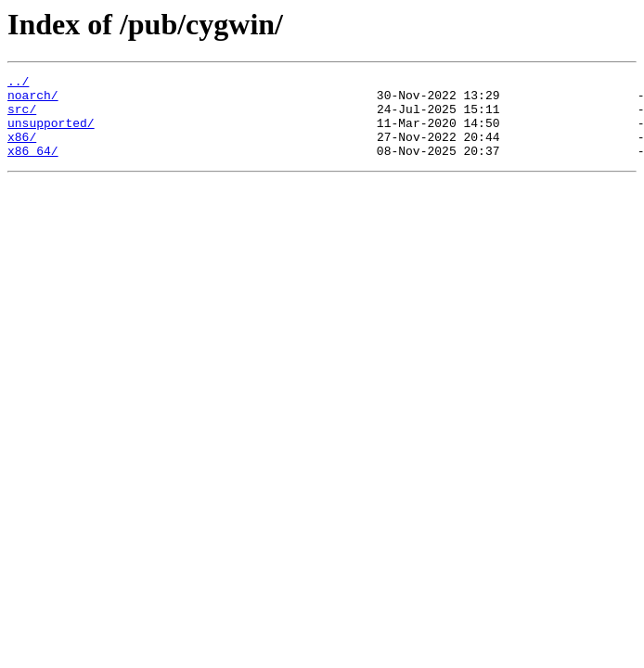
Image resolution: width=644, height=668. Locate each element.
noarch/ (33, 100)
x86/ (22, 150)
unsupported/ (51, 134)
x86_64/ (33, 167)
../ (18, 83)
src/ (22, 117)
